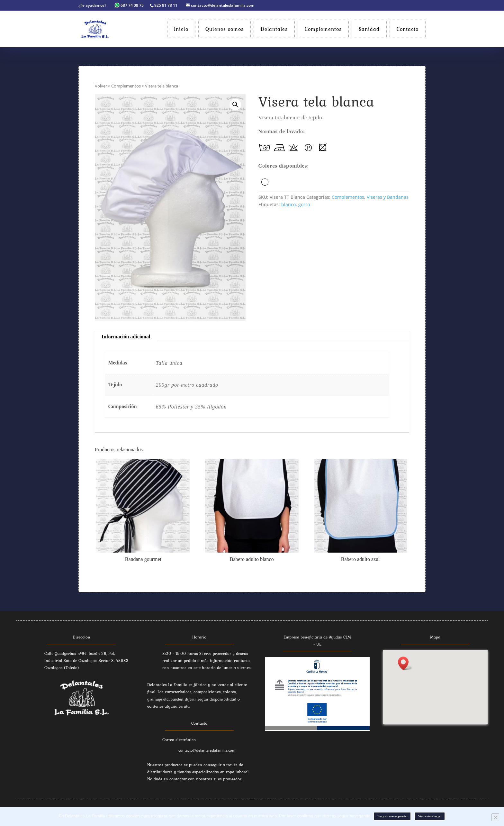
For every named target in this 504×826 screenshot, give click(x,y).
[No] (495, 817)
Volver (101, 86)
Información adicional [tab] (126, 337)
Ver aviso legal (430, 816)
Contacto (408, 29)
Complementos (323, 29)
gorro (304, 204)
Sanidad (369, 29)
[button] (405, 663)
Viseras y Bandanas (388, 197)
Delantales (274, 29)
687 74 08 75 (130, 5)
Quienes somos (225, 29)
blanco (288, 204)
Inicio (181, 29)
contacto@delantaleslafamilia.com (207, 750)
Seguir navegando (392, 816)
